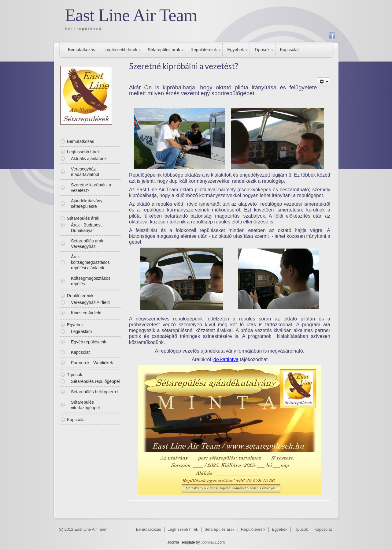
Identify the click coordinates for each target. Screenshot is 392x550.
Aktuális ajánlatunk (89, 159)
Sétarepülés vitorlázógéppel (85, 405)
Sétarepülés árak (164, 50)
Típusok (262, 50)
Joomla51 (209, 542)
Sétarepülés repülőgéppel (95, 381)
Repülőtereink (204, 50)
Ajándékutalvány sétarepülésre (87, 204)
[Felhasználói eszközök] (324, 82)
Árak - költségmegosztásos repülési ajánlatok (90, 262)
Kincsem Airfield (86, 313)
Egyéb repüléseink (89, 342)
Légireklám (81, 331)
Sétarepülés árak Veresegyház (87, 244)
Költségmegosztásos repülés (91, 281)
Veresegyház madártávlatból (85, 172)
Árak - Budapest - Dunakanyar (88, 228)
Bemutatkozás (81, 50)
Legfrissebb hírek (121, 50)
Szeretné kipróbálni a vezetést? (91, 188)
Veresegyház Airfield (90, 302)
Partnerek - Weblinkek (92, 363)
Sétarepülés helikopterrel (95, 392)
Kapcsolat (289, 50)
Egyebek (235, 50)
